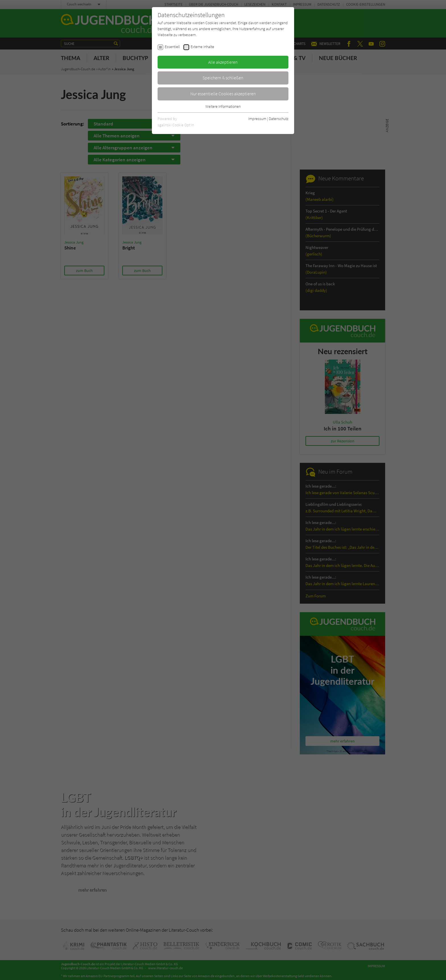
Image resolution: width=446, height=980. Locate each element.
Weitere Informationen (223, 106)
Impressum (257, 119)
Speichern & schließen (223, 78)
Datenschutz (279, 119)
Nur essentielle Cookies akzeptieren (223, 94)
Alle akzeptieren (223, 62)
